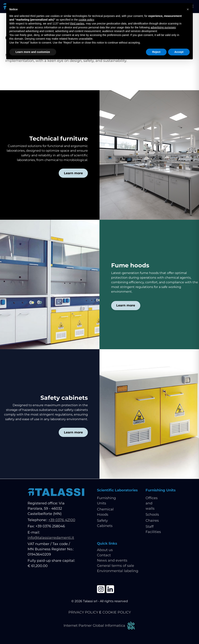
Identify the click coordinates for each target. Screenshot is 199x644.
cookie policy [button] (86, 20)
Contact (104, 555)
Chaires (152, 521)
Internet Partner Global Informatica (99, 626)
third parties (77, 24)
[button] (188, 9)
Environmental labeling (118, 571)
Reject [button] (156, 52)
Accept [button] (179, 52)
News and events (112, 561)
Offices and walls (152, 503)
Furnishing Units (161, 490)
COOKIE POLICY (117, 612)
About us (105, 550)
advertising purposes (163, 27)
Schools (152, 515)
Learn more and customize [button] (33, 52)
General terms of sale (116, 566)
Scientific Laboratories (117, 490)
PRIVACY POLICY (83, 612)
